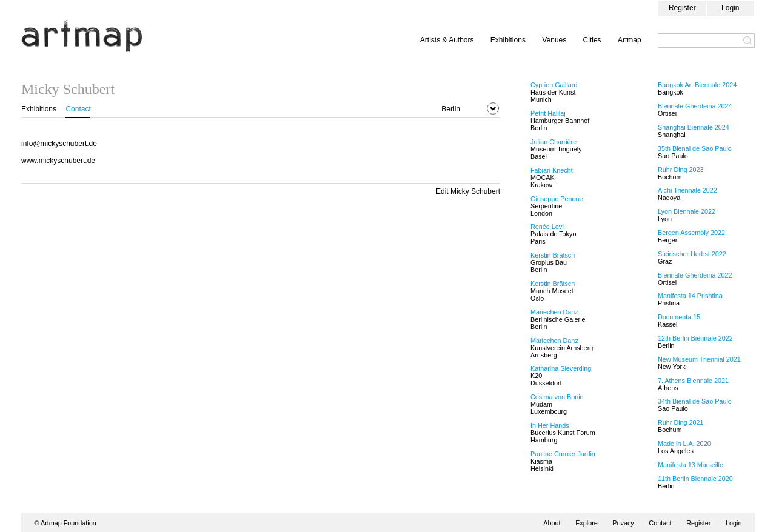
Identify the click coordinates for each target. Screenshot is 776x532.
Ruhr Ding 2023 (681, 170)
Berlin (451, 109)
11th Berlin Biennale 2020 (695, 479)
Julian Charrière (554, 142)
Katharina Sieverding (561, 368)
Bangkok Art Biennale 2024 (697, 85)
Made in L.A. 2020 (684, 444)
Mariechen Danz (554, 312)
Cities (592, 40)
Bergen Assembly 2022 (691, 233)
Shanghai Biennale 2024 (694, 127)
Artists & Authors (447, 40)
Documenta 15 (679, 317)
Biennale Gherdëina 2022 (695, 275)
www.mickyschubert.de (58, 161)
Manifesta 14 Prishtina (690, 296)
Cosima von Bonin (557, 397)
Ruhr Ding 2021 (681, 422)
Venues (554, 40)
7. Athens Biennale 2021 (693, 381)
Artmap (630, 40)
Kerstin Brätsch (553, 255)
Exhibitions (508, 40)
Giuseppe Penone (557, 199)
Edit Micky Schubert (468, 191)
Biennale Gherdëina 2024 (695, 106)
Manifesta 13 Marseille (691, 465)
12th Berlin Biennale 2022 (695, 338)
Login (730, 8)
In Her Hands (550, 425)
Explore (587, 523)
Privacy (623, 523)
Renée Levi (547, 227)
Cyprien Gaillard (554, 85)
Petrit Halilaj (548, 113)
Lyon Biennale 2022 (687, 211)
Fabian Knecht (552, 170)
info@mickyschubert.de (59, 144)
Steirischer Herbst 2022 (692, 254)
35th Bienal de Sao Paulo (695, 148)
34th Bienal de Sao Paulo (695, 401)
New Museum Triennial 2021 (699, 359)
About (552, 523)
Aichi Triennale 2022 (687, 190)
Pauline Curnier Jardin (563, 454)
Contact (78, 109)
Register (682, 8)
